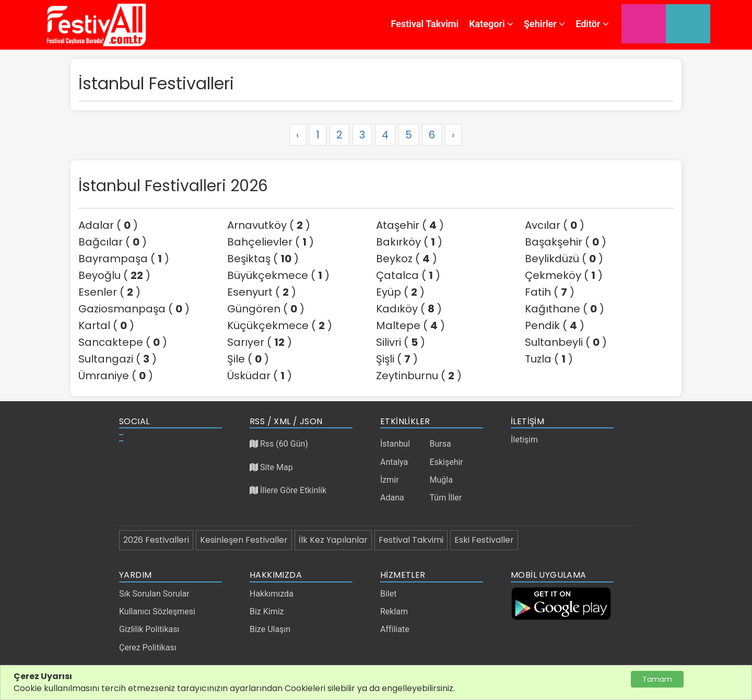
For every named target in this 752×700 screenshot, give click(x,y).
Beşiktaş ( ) (263, 259)
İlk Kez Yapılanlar (333, 540)
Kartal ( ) (106, 325)
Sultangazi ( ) (118, 359)
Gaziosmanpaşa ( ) (134, 309)
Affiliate (395, 629)
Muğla (441, 480)
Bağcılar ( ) (113, 242)
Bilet (388, 594)
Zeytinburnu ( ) (419, 376)
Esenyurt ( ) (262, 292)
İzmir (390, 480)
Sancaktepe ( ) (123, 342)
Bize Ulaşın (270, 629)
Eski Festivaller (484, 540)
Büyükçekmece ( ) (278, 275)
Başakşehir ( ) (566, 242)
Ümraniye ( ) (116, 376)
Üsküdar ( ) (260, 376)
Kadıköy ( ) (409, 309)
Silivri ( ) (401, 342)
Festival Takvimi (425, 24)
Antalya (394, 462)
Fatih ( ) (550, 292)
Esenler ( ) (109, 292)
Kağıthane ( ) (565, 309)
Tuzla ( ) (549, 359)
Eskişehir (446, 462)
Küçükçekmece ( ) (280, 325)
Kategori (491, 24)
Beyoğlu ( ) (114, 275)
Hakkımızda (272, 594)
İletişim (524, 440)
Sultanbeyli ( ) (566, 342)
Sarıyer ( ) (260, 342)
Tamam (657, 679)
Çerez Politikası (148, 647)
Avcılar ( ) (555, 225)
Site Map (271, 467)
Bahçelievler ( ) (271, 242)
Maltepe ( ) (410, 325)
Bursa (440, 444)
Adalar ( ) (108, 225)
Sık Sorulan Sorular (154, 594)
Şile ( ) (248, 359)
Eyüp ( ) (400, 292)
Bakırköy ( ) (409, 242)
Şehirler (544, 24)
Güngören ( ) (266, 309)
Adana (392, 498)
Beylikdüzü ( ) (564, 259)
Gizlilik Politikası (149, 629)
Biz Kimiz (267, 611)
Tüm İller (446, 498)
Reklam (394, 611)
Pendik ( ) (555, 325)
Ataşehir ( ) (410, 225)
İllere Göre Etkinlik (288, 490)
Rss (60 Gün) (279, 444)
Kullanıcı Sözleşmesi (157, 611)
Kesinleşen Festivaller (244, 540)
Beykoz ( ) (407, 259)
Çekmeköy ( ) (564, 275)
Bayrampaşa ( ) (124, 259)
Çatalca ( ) (408, 275)
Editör (592, 24)
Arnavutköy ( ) (269, 225)
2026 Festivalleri (156, 540)
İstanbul (395, 444)
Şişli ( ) (397, 359)
